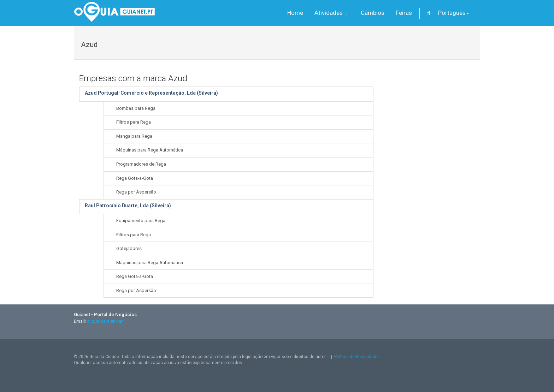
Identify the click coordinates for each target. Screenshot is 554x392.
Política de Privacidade (356, 357)
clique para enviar (105, 321)
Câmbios (373, 13)
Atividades (332, 13)
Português (454, 13)
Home (295, 13)
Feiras (404, 13)
